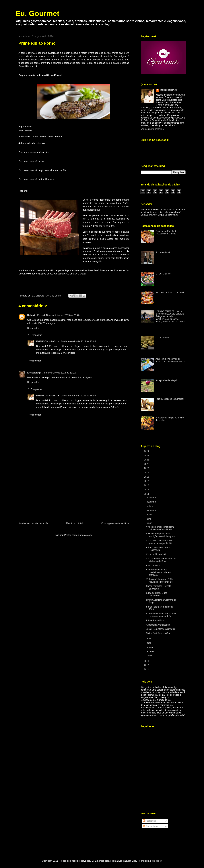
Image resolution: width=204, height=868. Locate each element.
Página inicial (75, 523)
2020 (147, 468)
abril (149, 643)
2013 (147, 661)
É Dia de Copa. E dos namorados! (157, 594)
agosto (150, 515)
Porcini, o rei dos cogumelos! (170, 399)
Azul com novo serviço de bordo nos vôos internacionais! (170, 360)
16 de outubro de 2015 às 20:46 (63, 315)
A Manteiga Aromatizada (158, 625)
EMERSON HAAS (46, 341)
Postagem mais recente (34, 523)
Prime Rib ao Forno (156, 620)
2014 (147, 494)
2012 (147, 665)
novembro (152, 502)
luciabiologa (34, 373)
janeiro (150, 656)
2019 (147, 473)
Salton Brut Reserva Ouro (159, 633)
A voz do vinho (153, 566)
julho (149, 519)
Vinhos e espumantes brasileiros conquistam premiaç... (158, 572)
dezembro (152, 498)
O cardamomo (162, 338)
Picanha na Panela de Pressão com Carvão (166, 232)
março (150, 647)
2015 (147, 490)
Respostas (36, 335)
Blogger (157, 861)
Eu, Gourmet (38, 13)
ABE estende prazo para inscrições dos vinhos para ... (162, 535)
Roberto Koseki (36, 315)
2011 (147, 669)
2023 (147, 456)
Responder (33, 328)
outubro (151, 506)
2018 (147, 477)
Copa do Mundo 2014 (157, 554)
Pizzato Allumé (163, 252)
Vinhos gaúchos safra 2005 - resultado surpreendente (160, 580)
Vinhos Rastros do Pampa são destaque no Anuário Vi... (161, 615)
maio (149, 639)
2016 (147, 485)
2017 (147, 481)
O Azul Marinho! (163, 274)
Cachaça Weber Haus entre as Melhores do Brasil (161, 560)
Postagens (149, 821)
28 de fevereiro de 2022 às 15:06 (78, 396)
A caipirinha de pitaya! (166, 380)
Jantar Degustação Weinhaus (160, 629)
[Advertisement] (74, 494)
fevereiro (151, 651)
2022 (147, 460)
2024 (147, 451)
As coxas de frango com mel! (170, 292)
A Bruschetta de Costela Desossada (158, 549)
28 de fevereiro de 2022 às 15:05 (78, 341)
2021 (147, 464)
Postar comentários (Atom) (78, 535)
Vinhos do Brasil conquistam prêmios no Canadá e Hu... (160, 528)
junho (150, 523)
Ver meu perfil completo (152, 129)
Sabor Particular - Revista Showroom (159, 587)
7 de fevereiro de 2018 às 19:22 (59, 373)
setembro (151, 510)
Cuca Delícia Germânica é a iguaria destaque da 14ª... (160, 542)
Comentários (150, 826)
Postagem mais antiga (115, 523)
